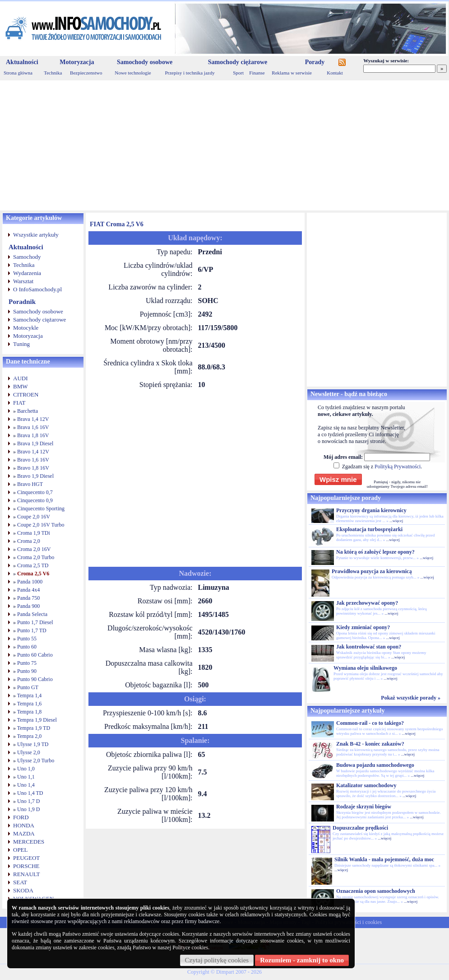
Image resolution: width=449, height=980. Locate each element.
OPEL (21, 850)
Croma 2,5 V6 (33, 574)
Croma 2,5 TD (33, 565)
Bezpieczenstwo (86, 73)
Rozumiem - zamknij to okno (302, 960)
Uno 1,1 (26, 777)
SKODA (23, 890)
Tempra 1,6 (29, 704)
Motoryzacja (77, 62)
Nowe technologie (133, 73)
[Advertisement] (224, 145)
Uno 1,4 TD (30, 793)
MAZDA (24, 833)
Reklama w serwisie (292, 73)
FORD (21, 817)
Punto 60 (27, 647)
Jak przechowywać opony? (367, 603)
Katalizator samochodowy (366, 785)
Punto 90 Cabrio (35, 679)
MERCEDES (29, 842)
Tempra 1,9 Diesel (37, 720)
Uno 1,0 (26, 769)
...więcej (396, 521)
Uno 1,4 (26, 785)
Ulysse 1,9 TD (33, 744)
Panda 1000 (30, 582)
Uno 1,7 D (28, 801)
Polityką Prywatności (398, 467)
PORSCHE (26, 866)
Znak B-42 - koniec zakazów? (370, 744)
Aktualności (22, 62)
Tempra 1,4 (29, 695)
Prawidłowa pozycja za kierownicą (372, 571)
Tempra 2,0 (29, 736)
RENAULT (26, 874)
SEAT (20, 882)
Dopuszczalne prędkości (360, 828)
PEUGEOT (26, 858)
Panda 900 (28, 606)
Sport (238, 73)
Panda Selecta (32, 614)
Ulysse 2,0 (29, 752)
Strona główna (18, 73)
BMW (21, 386)
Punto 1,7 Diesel (35, 622)
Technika (53, 73)
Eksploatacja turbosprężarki (369, 529)
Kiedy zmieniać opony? (363, 627)
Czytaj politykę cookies (217, 960)
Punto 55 (27, 639)
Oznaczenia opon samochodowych (376, 891)
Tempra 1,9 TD (34, 728)
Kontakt (335, 73)
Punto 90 (27, 671)
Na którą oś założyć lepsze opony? (375, 552)
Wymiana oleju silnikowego (365, 668)
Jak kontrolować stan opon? (369, 647)
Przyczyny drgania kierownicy (371, 510)
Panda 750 (28, 598)
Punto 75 (27, 663)
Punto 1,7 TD (32, 630)
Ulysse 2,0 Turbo (36, 761)
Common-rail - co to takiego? (370, 723)
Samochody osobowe (145, 62)
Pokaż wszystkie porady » (411, 698)
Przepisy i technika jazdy (190, 73)
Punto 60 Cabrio (35, 655)
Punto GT (28, 687)
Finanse (257, 73)
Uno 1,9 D (28, 809)
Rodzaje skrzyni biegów (364, 807)
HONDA (24, 825)
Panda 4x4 (28, 590)
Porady (315, 62)
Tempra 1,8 (29, 712)
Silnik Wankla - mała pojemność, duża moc (384, 859)
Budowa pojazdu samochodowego (375, 765)
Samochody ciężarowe (238, 62)
